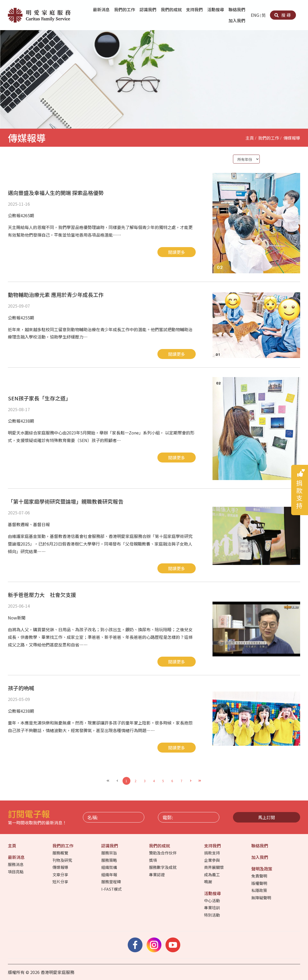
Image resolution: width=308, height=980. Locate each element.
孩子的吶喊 (21, 688)
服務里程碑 (111, 882)
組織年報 (110, 875)
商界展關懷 (214, 867)
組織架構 (110, 867)
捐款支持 (212, 853)
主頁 (250, 138)
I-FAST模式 (112, 889)
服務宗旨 (110, 853)
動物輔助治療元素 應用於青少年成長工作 (56, 295)
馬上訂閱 (267, 817)
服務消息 (16, 864)
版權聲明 (260, 883)
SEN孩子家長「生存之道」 (39, 398)
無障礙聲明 (262, 898)
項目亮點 (16, 872)
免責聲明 (260, 876)
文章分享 (61, 875)
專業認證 (157, 875)
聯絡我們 (237, 9)
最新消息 (102, 9)
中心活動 (212, 900)
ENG (255, 15)
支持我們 (195, 9)
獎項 (153, 860)
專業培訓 (212, 908)
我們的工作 (125, 9)
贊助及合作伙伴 (163, 853)
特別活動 (212, 915)
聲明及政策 (262, 869)
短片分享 (61, 882)
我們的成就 (172, 9)
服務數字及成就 (163, 867)
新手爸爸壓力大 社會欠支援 (42, 595)
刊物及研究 (63, 860)
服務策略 (110, 860)
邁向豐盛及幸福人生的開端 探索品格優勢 (56, 193)
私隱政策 (260, 890)
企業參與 (212, 860)
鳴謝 (208, 882)
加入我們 (237, 20)
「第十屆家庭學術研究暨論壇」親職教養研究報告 (66, 501)
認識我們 (148, 9)
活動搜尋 (216, 9)
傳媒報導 (292, 138)
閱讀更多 (177, 252)
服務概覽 (61, 853)
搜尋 (283, 15)
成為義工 (212, 875)
